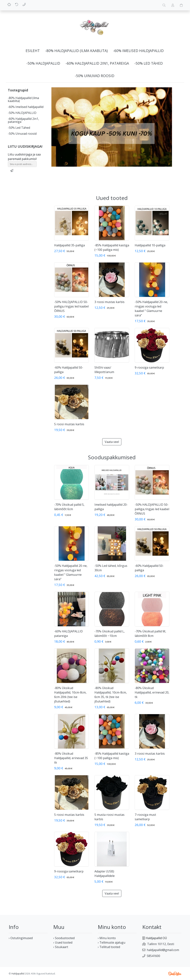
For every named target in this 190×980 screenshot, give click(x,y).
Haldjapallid (18, 973)
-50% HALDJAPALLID (43, 63)
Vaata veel (112, 442)
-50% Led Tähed (149, 63)
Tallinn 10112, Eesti (161, 944)
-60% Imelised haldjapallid (138, 51)
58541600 (153, 956)
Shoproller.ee (175, 974)
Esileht (33, 51)
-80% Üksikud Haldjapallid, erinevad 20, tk (152, 692)
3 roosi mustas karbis (109, 302)
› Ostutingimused (21, 938)
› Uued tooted (63, 942)
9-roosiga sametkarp (149, 367)
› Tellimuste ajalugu (112, 942)
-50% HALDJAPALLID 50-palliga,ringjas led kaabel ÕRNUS (71, 306)
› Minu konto (107, 938)
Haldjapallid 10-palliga (150, 245)
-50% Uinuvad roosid (95, 76)
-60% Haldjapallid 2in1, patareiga (97, 63)
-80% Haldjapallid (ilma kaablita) (76, 51)
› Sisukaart (61, 947)
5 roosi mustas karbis (69, 424)
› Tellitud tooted (109, 947)
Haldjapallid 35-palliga (69, 245)
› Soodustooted (64, 938)
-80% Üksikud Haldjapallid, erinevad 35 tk (71, 758)
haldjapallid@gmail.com (163, 950)
